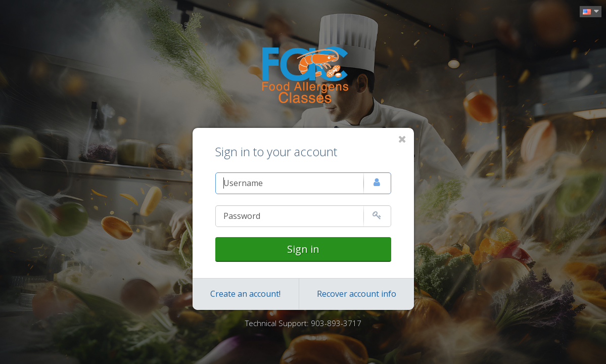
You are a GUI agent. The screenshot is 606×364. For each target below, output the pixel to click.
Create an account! (245, 294)
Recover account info (357, 294)
